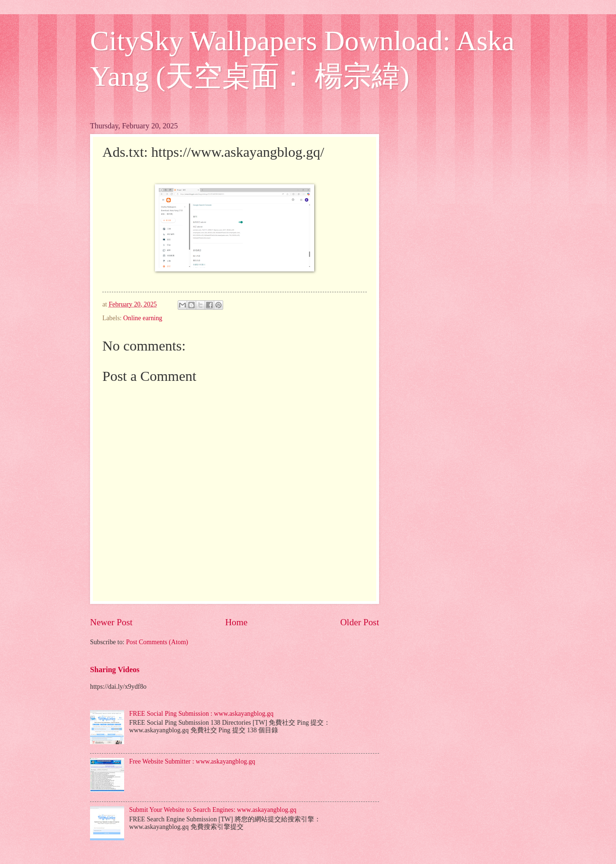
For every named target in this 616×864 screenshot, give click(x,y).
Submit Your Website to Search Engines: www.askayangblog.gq (213, 810)
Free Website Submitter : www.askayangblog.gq (192, 761)
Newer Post (111, 622)
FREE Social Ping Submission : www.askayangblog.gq (202, 714)
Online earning (143, 318)
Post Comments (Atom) (157, 642)
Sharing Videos (115, 670)
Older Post (360, 622)
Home (236, 622)
